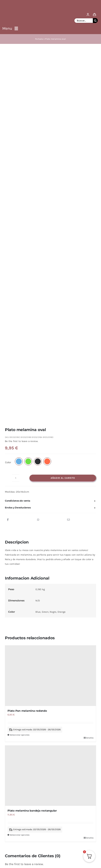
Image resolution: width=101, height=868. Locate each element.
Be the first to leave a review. (22, 95)
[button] (19, 116)
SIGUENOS (60, 787)
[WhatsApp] (38, 174)
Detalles (90, 392)
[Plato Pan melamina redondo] (50, 330)
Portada (39, 39)
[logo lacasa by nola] (50, 4)
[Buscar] (95, 21)
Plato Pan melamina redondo (27, 365)
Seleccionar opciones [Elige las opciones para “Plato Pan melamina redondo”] (20, 389)
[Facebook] (8, 174)
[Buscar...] (84, 21)
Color (8, 116)
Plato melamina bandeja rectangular (32, 465)
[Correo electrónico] (68, 174)
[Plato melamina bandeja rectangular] (50, 430)
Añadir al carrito (63, 132)
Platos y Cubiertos (34, 575)
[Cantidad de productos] (16, 132)
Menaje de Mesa (34, 571)
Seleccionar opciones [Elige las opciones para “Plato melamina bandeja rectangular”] (20, 489)
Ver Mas (38, 787)
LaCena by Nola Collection (63, 571)
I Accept (50, 819)
